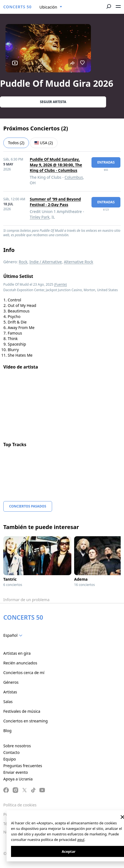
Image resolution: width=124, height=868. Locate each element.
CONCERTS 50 (17, 7)
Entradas (106, 162)
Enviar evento (16, 772)
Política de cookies (20, 805)
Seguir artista (53, 102)
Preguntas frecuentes (23, 766)
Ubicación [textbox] (48, 7)
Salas (8, 702)
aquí (81, 840)
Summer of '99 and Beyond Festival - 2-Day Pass (55, 202)
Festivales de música (22, 711)
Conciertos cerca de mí (24, 673)
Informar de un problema (26, 600)
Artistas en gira (17, 653)
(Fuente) (60, 284)
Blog (7, 731)
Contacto (11, 752)
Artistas (10, 692)
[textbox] (14, 635)
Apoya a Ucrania (18, 779)
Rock (23, 262)
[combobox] (51, 7)
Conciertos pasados (28, 506)
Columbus (74, 177)
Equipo (10, 759)
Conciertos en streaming (25, 721)
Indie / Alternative (46, 262)
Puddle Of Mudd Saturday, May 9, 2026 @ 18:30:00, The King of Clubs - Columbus (56, 165)
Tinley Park (40, 217)
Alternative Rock (79, 262)
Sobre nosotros (17, 746)
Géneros (11, 682)
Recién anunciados (20, 663)
